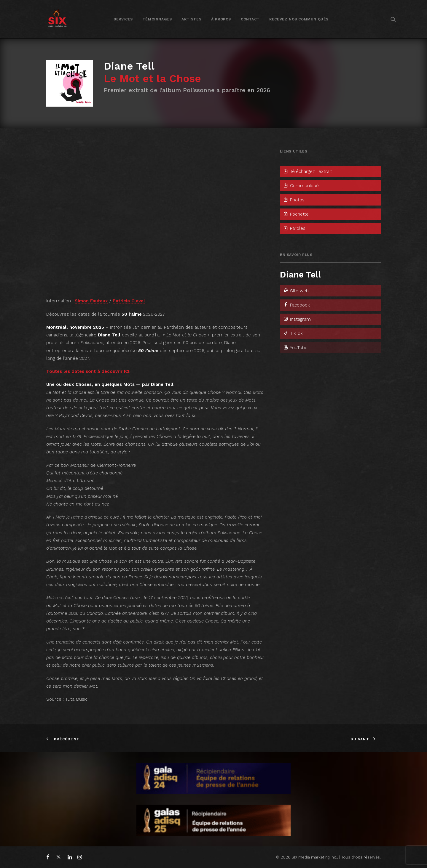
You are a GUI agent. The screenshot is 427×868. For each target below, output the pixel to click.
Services (123, 19)
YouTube (295, 348)
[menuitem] (123, 19)
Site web (296, 291)
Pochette (296, 214)
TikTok (293, 333)
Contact (250, 19)
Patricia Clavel (129, 301)
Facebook (296, 305)
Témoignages (157, 19)
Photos (294, 200)
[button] (393, 19)
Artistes (191, 19)
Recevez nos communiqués (299, 19)
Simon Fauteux (91, 301)
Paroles (294, 228)
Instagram (297, 319)
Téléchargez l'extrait (307, 171)
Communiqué (301, 186)
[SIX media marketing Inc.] (57, 19)
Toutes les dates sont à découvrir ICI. (88, 371)
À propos (221, 19)
